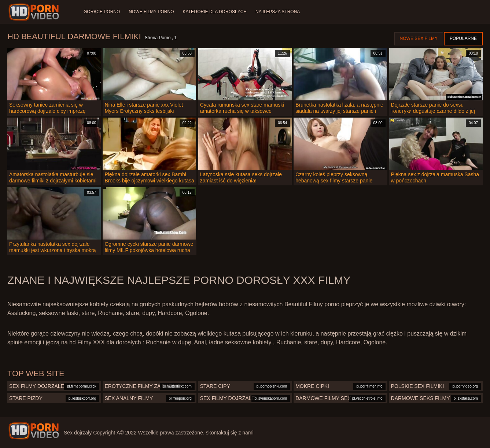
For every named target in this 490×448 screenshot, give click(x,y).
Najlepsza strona (278, 12)
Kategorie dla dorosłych (215, 12)
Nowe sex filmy (419, 38)
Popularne (463, 38)
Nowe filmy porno (151, 12)
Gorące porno (102, 12)
